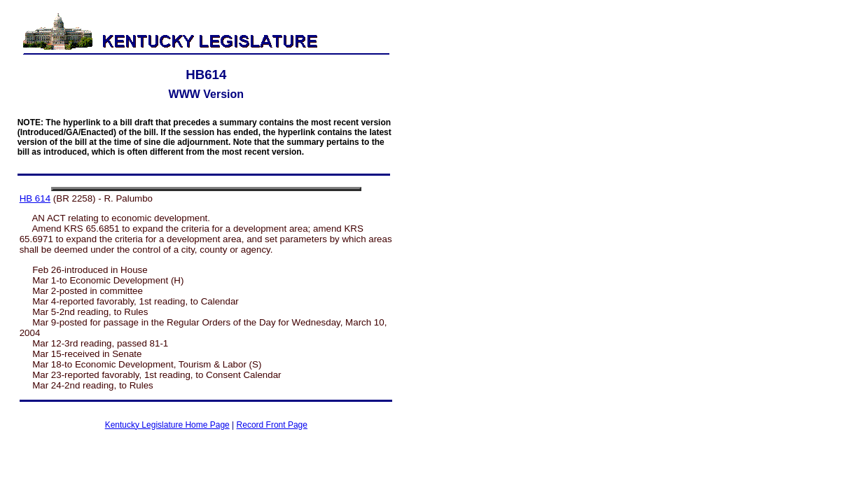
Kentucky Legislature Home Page (167, 425)
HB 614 (35, 198)
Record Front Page (272, 425)
